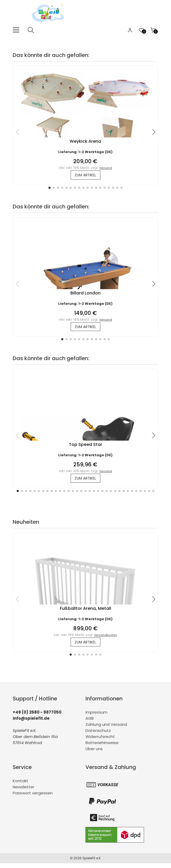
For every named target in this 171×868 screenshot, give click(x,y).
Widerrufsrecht (100, 741)
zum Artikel (85, 176)
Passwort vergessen (33, 798)
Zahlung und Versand (106, 729)
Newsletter (24, 792)
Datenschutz (98, 735)
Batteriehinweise (102, 747)
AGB (90, 723)
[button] (49, 189)
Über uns (94, 753)
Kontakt (21, 786)
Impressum (96, 717)
